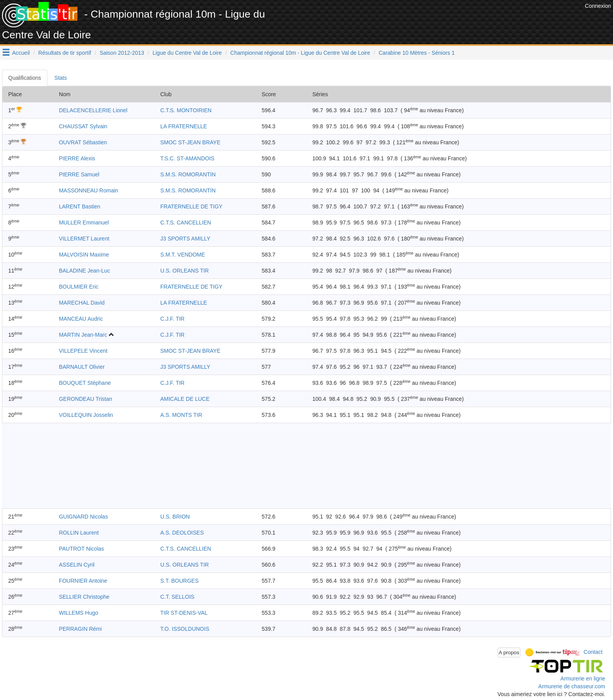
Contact (593, 652)
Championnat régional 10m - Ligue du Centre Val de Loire (300, 53)
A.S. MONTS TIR (181, 415)
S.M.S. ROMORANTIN (188, 174)
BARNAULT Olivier (82, 367)
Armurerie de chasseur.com (572, 686)
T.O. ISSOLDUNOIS (185, 629)
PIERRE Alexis (77, 158)
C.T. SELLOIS (177, 597)
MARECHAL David (82, 303)
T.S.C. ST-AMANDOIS (187, 158)
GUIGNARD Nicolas (83, 517)
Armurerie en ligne (583, 678)
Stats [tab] (61, 78)
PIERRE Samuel (79, 174)
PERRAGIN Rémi (81, 629)
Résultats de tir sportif (65, 53)
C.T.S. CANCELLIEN (186, 223)
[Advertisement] (441, 20)
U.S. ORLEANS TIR (185, 271)
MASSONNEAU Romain (89, 190)
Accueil (21, 53)
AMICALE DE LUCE (185, 399)
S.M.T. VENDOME (183, 255)
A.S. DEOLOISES (182, 533)
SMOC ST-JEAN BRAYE (190, 142)
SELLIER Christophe (84, 597)
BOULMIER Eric (79, 287)
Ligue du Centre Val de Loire (187, 53)
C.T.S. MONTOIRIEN (186, 110)
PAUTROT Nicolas (82, 549)
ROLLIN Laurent (79, 533)
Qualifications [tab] (25, 78)
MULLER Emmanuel (84, 223)
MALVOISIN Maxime (84, 255)
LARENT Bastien (80, 206)
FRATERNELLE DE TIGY (191, 206)
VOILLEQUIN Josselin (86, 415)
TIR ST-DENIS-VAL (184, 613)
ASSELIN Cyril (77, 565)
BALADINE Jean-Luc (85, 271)
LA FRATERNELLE (184, 126)
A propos (509, 652)
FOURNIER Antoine (83, 581)
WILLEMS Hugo (79, 613)
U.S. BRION (175, 517)
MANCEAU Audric (81, 319)
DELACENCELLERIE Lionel (93, 110)
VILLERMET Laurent (84, 239)
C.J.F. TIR (172, 319)
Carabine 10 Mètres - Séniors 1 (417, 53)
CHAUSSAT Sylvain (83, 126)
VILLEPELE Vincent (83, 351)
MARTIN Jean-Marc (83, 335)
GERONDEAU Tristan (86, 399)
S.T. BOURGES (179, 581)
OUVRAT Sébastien (83, 142)
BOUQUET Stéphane (85, 383)
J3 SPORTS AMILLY (185, 239)
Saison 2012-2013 (122, 53)
